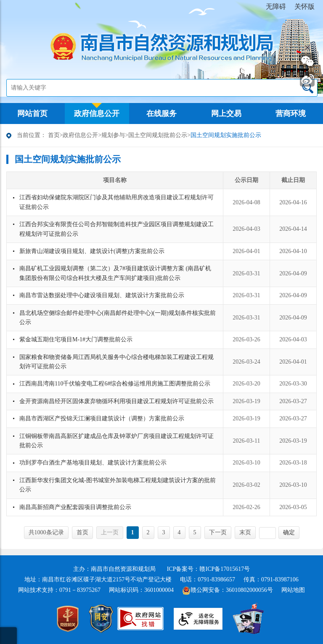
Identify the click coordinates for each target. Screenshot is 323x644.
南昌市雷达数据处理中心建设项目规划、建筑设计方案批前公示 (102, 295)
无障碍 (276, 7)
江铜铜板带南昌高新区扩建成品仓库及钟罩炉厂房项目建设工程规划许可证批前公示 (116, 441)
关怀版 (304, 7)
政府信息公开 (80, 135)
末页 (245, 532)
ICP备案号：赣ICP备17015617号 (209, 569)
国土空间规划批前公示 (158, 135)
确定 (289, 532)
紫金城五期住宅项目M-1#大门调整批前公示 (76, 339)
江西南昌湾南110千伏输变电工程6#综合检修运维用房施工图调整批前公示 (115, 384)
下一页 (218, 532)
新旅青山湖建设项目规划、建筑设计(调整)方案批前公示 (92, 251)
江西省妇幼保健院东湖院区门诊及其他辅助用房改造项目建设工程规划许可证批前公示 (116, 202)
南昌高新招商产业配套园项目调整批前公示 (75, 507)
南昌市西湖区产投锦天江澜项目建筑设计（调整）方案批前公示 (102, 418)
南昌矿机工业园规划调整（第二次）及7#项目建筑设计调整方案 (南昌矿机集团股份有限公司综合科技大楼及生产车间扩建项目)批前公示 (115, 273)
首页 (54, 135)
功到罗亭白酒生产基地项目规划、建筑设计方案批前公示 (93, 463)
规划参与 (113, 135)
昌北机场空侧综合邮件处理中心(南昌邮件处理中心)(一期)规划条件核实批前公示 (118, 318)
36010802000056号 (249, 590)
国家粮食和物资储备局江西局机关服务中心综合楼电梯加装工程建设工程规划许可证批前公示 (116, 362)
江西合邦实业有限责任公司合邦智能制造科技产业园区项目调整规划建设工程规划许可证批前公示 (116, 229)
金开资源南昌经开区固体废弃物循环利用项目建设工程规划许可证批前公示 (116, 401)
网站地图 (293, 590)
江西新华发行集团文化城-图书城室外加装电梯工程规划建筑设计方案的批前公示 (118, 485)
